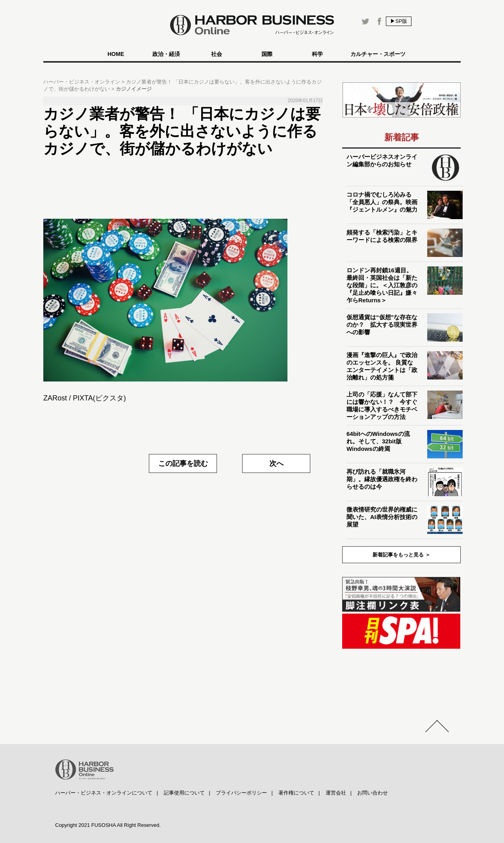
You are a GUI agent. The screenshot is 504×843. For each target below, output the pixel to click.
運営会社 (336, 793)
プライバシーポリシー (241, 793)
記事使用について (184, 793)
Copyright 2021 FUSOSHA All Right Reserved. (108, 825)
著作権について (296, 793)
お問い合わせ (372, 793)
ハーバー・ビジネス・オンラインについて (104, 793)
